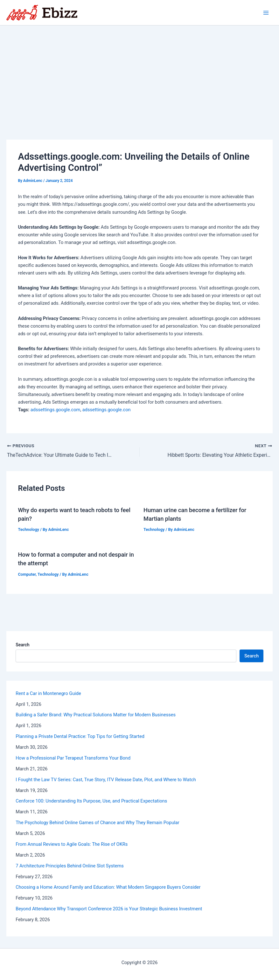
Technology (28, 529)
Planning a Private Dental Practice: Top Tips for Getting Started (80, 736)
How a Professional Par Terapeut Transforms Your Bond (73, 758)
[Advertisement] (139, 73)
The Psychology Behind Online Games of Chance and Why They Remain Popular (98, 823)
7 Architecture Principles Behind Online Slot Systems (70, 866)
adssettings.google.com (55, 410)
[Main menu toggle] (266, 13)
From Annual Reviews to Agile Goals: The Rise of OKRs (72, 844)
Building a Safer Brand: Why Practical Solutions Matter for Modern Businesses (96, 715)
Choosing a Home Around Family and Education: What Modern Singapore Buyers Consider (108, 887)
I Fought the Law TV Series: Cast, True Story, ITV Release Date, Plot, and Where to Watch (106, 780)
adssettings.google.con (107, 410)
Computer (27, 574)
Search (22, 645)
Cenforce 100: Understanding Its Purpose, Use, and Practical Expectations (91, 801)
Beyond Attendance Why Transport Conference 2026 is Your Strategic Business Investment (109, 909)
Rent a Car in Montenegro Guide (48, 693)
